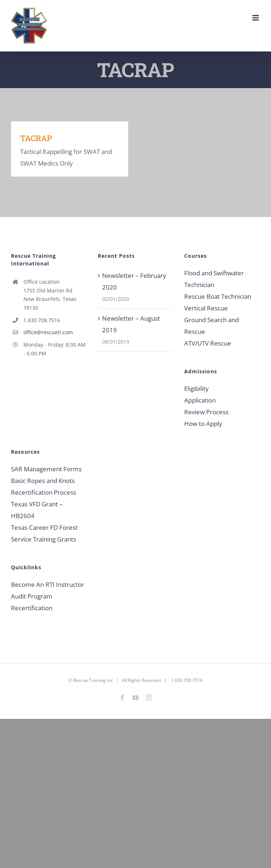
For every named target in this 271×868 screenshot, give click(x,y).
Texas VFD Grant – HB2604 (37, 510)
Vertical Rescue (206, 308)
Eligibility (196, 388)
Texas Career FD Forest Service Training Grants (44, 533)
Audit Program (32, 596)
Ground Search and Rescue (211, 326)
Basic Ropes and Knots (43, 481)
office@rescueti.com (48, 332)
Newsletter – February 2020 (134, 281)
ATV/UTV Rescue (208, 343)
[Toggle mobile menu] (256, 18)
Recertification (32, 608)
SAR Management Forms (46, 469)
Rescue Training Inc (93, 680)
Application (200, 400)
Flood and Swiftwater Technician (214, 279)
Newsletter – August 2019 (131, 324)
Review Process (206, 412)
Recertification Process (44, 492)
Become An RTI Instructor (48, 584)
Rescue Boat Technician (218, 296)
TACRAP (36, 138)
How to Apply (203, 424)
